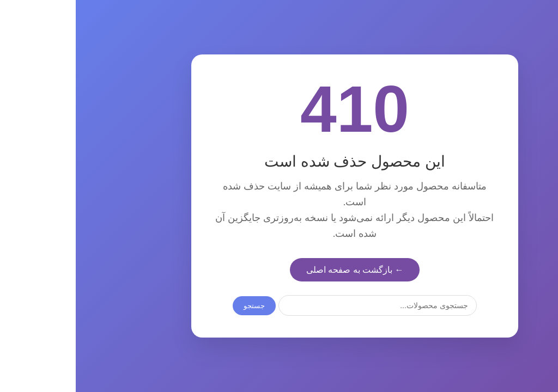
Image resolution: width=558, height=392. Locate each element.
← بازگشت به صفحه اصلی (279, 270)
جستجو (178, 306)
